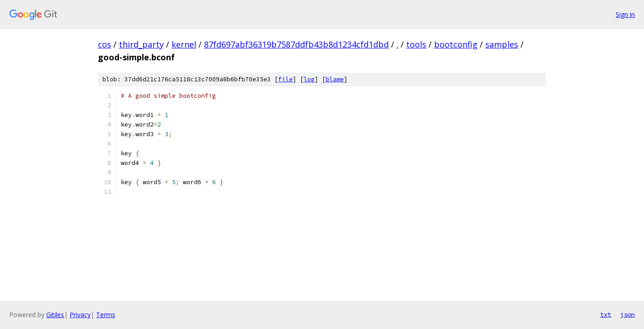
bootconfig (456, 44)
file (285, 79)
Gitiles (55, 315)
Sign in (625, 14)
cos (105, 44)
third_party (141, 44)
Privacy (80, 315)
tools (416, 44)
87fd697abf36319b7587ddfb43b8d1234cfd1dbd (296, 44)
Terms (106, 315)
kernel (184, 44)
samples (502, 44)
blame (335, 79)
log (309, 79)
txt (606, 314)
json (628, 314)
